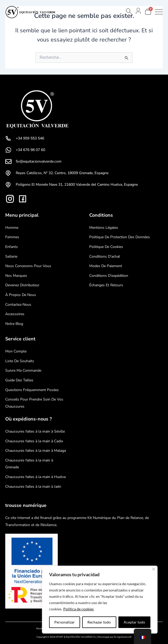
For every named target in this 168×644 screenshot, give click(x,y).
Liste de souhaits (20, 361)
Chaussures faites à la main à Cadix (34, 441)
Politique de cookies (106, 247)
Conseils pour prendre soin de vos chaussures (34, 403)
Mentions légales (104, 228)
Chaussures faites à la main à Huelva (35, 477)
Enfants (12, 247)
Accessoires (15, 314)
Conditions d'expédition (109, 276)
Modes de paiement (106, 266)
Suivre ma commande (23, 370)
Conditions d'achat (105, 256)
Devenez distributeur (22, 285)
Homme (12, 228)
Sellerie (11, 256)
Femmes (12, 237)
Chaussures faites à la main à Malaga (36, 451)
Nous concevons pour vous (28, 266)
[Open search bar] (129, 11)
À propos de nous (21, 295)
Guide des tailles (19, 380)
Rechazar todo (99, 622)
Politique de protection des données (120, 237)
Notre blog (14, 324)
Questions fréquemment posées (32, 390)
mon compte (16, 351)
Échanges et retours (106, 285)
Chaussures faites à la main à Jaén (33, 487)
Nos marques (16, 276)
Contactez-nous (18, 305)
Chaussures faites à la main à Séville (35, 431)
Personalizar (65, 622)
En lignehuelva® (123, 637)
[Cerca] (154, 569)
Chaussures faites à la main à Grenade (29, 464)
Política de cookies (78, 609)
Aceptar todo (134, 622)
